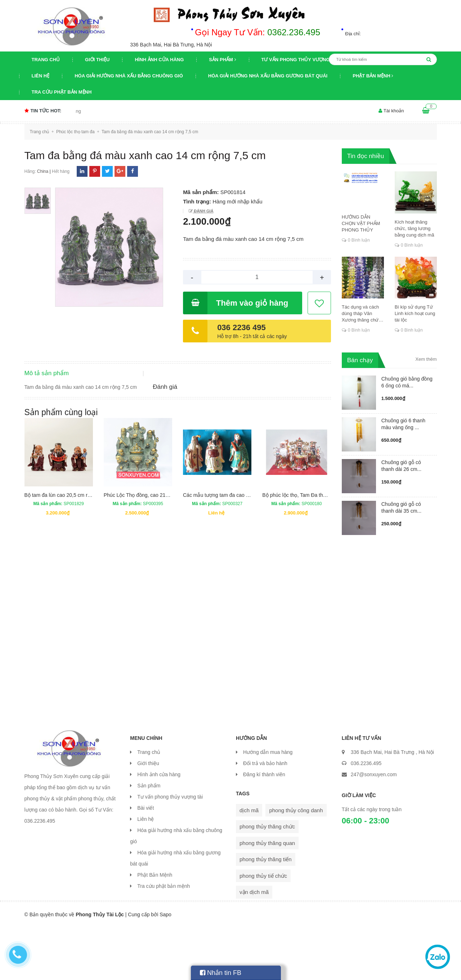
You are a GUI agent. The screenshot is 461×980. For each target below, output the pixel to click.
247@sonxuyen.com (374, 827)
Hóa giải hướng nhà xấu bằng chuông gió (129, 76)
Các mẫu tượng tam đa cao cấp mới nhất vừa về (238, 553)
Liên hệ (41, 76)
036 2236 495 (241, 327)
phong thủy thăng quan (267, 896)
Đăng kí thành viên (264, 827)
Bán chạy (360, 360)
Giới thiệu (97, 60)
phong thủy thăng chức (267, 879)
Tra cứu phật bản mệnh (62, 92)
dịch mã (249, 863)
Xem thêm (426, 359)
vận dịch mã (254, 945)
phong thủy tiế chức (263, 929)
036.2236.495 (366, 816)
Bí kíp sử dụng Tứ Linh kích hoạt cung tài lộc (415, 313)
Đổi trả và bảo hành (265, 816)
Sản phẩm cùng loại (61, 470)
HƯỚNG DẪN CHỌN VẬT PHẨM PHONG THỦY (361, 223)
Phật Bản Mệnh (373, 76)
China (43, 171)
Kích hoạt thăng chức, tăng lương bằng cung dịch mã (415, 228)
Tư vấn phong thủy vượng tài (300, 60)
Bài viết (146, 861)
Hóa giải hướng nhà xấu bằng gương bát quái (268, 76)
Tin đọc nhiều (366, 156)
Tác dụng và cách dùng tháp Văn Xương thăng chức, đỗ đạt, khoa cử (362, 314)
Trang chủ (46, 60)
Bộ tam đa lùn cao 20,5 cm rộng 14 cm (68, 553)
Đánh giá (203, 211)
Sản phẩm (222, 60)
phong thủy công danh (296, 863)
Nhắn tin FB (221, 973)
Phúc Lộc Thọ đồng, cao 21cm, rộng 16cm (151, 553)
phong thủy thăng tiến (266, 912)
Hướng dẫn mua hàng (268, 805)
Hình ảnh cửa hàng (159, 60)
